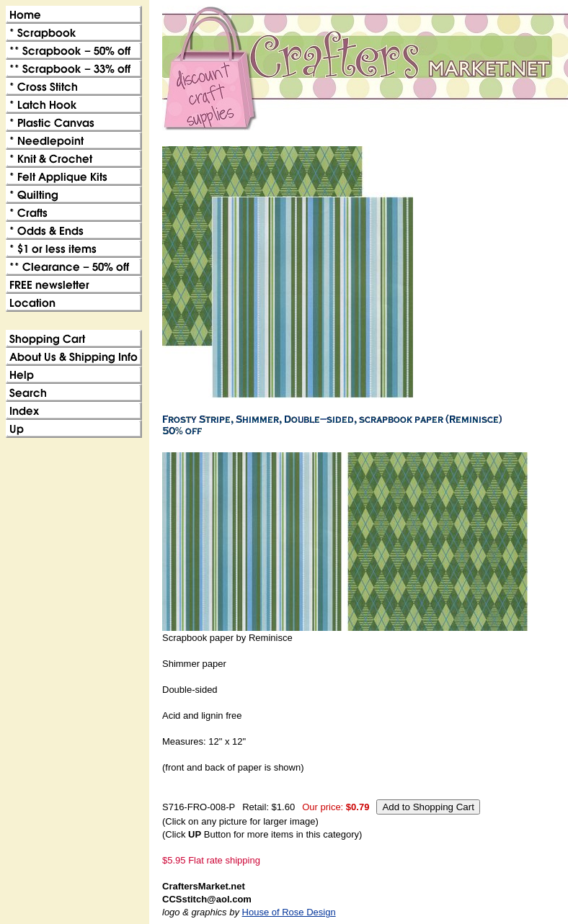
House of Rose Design (289, 912)
